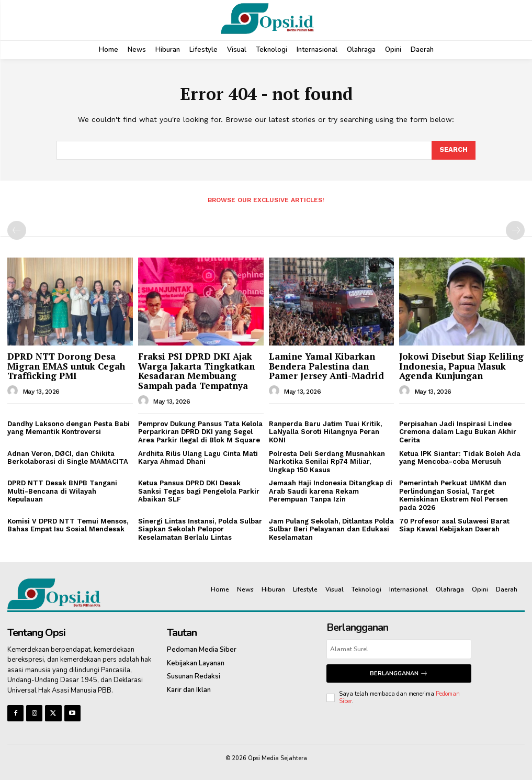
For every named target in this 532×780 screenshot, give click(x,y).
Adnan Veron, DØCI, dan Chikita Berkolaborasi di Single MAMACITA (68, 457)
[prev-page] (17, 230)
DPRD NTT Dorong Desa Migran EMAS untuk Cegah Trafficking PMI (66, 366)
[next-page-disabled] (515, 230)
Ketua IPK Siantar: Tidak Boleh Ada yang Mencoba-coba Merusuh (460, 457)
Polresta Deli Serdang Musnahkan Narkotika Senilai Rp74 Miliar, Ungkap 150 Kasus (327, 461)
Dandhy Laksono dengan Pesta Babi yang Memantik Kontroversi (69, 428)
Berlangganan (399, 673)
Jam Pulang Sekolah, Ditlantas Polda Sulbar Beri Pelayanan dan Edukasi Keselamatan (331, 529)
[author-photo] (14, 391)
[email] (399, 649)
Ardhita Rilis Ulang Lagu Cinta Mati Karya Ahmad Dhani (198, 457)
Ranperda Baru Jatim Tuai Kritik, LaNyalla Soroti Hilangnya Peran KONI (325, 432)
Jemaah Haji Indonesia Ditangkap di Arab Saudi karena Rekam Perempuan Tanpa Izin (331, 491)
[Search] (454, 150)
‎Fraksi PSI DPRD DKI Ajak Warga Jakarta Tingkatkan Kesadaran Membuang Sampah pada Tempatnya (196, 371)
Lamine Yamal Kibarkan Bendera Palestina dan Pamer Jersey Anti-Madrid (326, 366)
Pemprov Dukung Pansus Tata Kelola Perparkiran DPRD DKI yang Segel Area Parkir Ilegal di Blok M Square (200, 432)
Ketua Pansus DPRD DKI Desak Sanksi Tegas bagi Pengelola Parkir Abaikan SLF (199, 491)
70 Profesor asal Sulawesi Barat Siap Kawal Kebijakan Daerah (454, 525)
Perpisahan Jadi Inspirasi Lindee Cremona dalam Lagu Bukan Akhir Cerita (458, 432)
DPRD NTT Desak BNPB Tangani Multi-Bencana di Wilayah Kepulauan (62, 491)
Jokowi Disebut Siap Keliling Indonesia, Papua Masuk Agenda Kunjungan (461, 366)
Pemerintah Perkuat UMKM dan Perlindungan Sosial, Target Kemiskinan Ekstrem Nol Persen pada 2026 (454, 495)
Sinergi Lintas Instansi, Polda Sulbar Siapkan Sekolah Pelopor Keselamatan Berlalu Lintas (200, 529)
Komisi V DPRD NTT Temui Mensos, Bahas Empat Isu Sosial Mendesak (68, 525)
